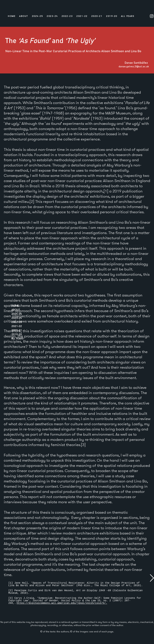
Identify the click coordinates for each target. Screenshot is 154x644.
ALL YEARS (18, 338)
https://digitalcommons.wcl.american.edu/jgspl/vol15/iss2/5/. (62, 603)
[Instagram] (152, 16)
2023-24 (17, 318)
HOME (15, 306)
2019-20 (17, 334)
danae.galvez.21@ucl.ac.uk (134, 67)
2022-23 (17, 322)
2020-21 (17, 330)
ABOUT (16, 310)
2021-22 (17, 326)
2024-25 (17, 314)
